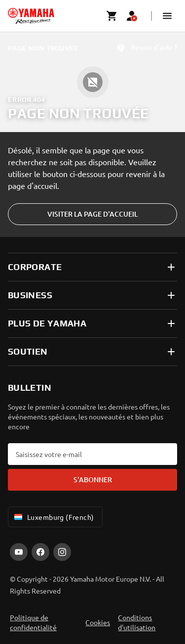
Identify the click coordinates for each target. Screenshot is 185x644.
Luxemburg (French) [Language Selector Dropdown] (53, 517)
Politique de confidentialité (33, 622)
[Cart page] (112, 16)
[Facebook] (40, 552)
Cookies (98, 622)
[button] (167, 16)
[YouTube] (19, 552)
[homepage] (31, 16)
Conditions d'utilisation (137, 622)
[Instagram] (62, 552)
